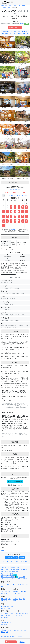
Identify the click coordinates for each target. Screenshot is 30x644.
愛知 (2, 608)
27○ (15, 221)
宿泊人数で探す (15, 569)
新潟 (6, 601)
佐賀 (11, 630)
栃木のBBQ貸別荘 (8, 561)
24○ (4, 221)
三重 (9, 608)
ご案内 (11, 31)
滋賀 (12, 614)
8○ (23, 207)
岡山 (17, 615)
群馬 (6, 593)
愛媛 (6, 625)
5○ (11, 207)
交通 (26, 33)
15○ (23, 212)
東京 (15, 593)
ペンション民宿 (16, 579)
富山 (21, 599)
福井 (15, 601)
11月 (22, 195)
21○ (19, 216)
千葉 (25, 592)
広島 (21, 615)
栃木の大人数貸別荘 (21, 561)
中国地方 (18, 614)
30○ (26, 221)
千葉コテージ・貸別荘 (7, 573)
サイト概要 (19, 636)
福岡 (8, 630)
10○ (4, 212)
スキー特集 (22, 577)
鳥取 (26, 614)
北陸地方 (16, 599)
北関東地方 (9, 558)
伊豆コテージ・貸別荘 (7, 575)
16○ (26, 212)
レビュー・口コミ (12, 33)
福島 (2, 586)
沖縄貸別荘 (15, 571)
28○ (19, 221)
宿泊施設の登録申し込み (8, 636)
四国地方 (3, 623)
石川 (24, 599)
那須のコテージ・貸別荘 (8, 577)
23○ (26, 216)
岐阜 (6, 608)
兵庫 (9, 615)
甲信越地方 (4, 599)
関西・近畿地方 (5, 614)
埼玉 (22, 592)
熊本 (22, 630)
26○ (11, 221)
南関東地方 (17, 592)
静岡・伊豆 (10, 606)
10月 (18, 195)
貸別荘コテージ (5, 568)
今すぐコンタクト (15, 27)
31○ (4, 226)
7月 (9, 195)
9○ (26, 207)
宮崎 (25, 630)
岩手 (16, 584)
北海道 (3, 584)
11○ (7, 212)
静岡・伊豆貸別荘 (6, 571)
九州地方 (3, 630)
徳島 (11, 623)
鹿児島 (3, 632)
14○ (19, 212)
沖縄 (7, 632)
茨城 (9, 592)
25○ (7, 221)
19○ (11, 216)
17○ (4, 216)
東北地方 (8, 584)
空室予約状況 (24, 569)
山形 (26, 584)
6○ (15, 207)
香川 (8, 623)
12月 (26, 195)
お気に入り (24, 579)
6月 (7, 195)
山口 (24, 615)
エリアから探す (15, 568)
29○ (23, 221)
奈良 (2, 617)
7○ (19, 207)
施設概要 (24, 31)
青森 (13, 584)
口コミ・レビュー (6, 579)
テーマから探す (5, 569)
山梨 (9, 599)
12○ (11, 212)
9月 (15, 195)
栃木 (16, 558)
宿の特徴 (6, 31)
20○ (15, 216)
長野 (2, 601)
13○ (15, 212)
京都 (2, 615)
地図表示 (22, 24)
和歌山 (6, 617)
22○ (23, 216)
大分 (18, 630)
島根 (23, 614)
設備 (4, 33)
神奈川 (19, 593)
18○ (7, 216)
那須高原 (22, 558)
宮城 (23, 584)
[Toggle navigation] (26, 2)
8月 (12, 195)
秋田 (20, 584)
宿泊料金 (17, 31)
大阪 (6, 615)
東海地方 (3, 606)
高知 (2, 625)
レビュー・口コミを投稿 (15, 482)
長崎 (15, 630)
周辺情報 (21, 33)
